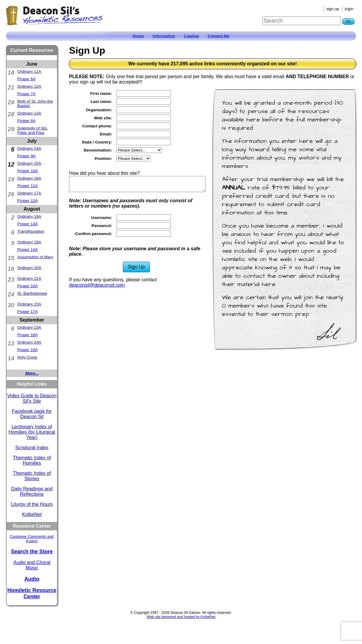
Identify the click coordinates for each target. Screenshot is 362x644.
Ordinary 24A (29, 342)
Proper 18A (28, 335)
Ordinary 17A (29, 193)
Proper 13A (28, 224)
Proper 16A (28, 286)
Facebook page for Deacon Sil (32, 414)
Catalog (191, 36)
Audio (32, 579)
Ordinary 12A (29, 86)
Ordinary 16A (29, 178)
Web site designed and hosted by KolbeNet (181, 617)
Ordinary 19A (29, 242)
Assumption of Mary (35, 257)
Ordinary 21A (29, 278)
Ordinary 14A (29, 148)
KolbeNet (32, 514)
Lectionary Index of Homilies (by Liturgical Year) (32, 432)
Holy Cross (27, 357)
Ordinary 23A (29, 327)
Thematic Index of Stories (32, 476)
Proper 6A (26, 79)
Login (349, 9)
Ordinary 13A (29, 113)
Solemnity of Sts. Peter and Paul (33, 130)
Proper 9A (26, 156)
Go (348, 21)
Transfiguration (31, 231)
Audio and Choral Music (32, 565)
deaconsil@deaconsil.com (97, 285)
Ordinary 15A (29, 163)
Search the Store (32, 552)
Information (164, 36)
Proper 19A (28, 350)
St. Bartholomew (32, 293)
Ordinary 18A (29, 216)
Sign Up (333, 9)
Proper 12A (28, 201)
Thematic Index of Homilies (32, 460)
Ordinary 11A (29, 71)
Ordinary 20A (29, 268)
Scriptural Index (32, 448)
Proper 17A (28, 312)
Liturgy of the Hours (32, 504)
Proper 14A (28, 250)
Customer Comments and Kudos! (32, 539)
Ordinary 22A (29, 304)
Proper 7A (26, 94)
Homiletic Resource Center (32, 593)
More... (32, 373)
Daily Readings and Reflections (32, 491)
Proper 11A (28, 186)
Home (138, 36)
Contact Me (218, 36)
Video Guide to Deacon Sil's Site (32, 398)
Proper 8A (26, 121)
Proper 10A (28, 171)
